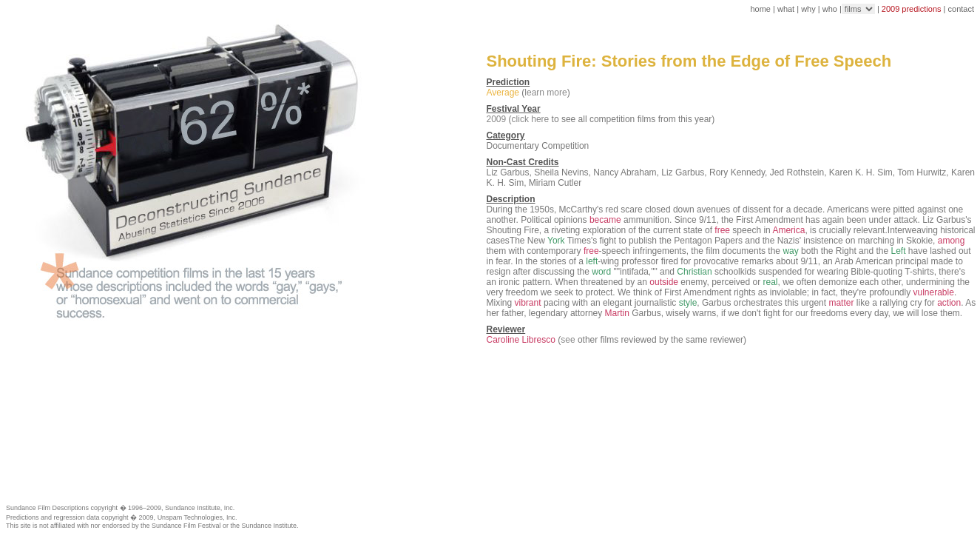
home (760, 9)
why (808, 9)
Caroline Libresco (521, 340)
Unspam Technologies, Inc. (197, 517)
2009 (497, 119)
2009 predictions (912, 9)
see (568, 340)
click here (531, 119)
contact (961, 9)
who (830, 9)
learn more (545, 93)
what (786, 9)
